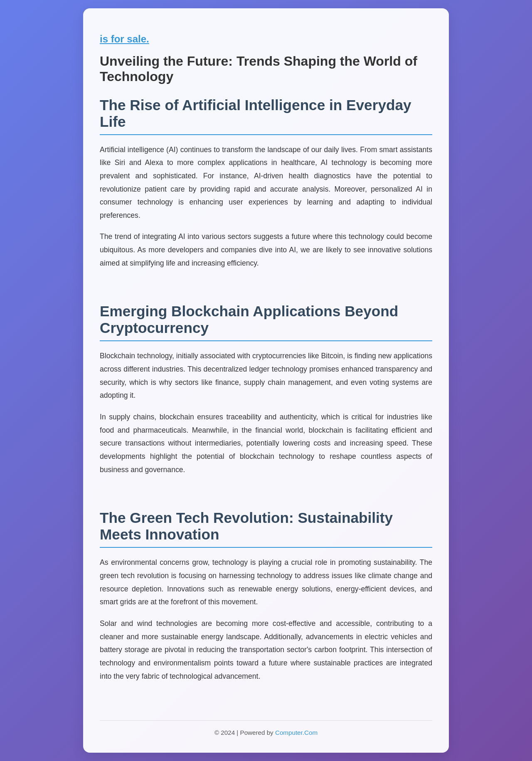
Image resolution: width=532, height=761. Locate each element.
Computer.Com (296, 733)
